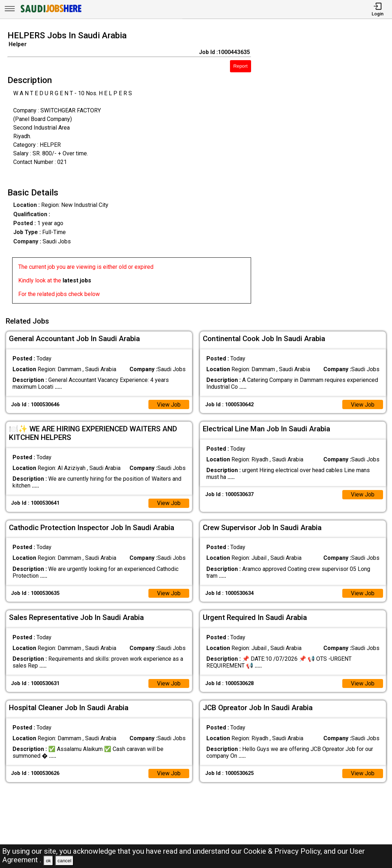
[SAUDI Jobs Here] (50, 12)
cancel (65, 861)
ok (48, 861)
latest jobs (77, 280)
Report (240, 66)
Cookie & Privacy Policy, (284, 851)
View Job (169, 404)
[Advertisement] (326, 169)
